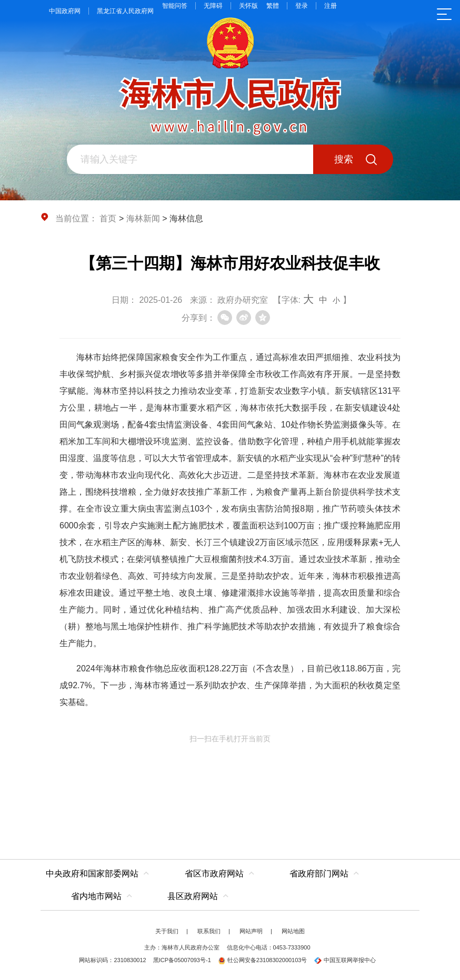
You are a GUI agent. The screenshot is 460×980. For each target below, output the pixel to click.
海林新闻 (143, 218)
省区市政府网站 (214, 874)
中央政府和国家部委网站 (92, 874)
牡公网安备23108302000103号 (263, 960)
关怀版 (248, 6)
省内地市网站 (96, 896)
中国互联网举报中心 (345, 960)
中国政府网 (65, 11)
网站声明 (251, 931)
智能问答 (175, 6)
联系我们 (209, 931)
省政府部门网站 (319, 874)
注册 (331, 6)
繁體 (273, 6)
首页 (108, 218)
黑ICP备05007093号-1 (182, 960)
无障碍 (213, 6)
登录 (302, 6)
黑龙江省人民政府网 (125, 11)
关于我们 (167, 931)
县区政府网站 (193, 896)
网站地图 (293, 931)
